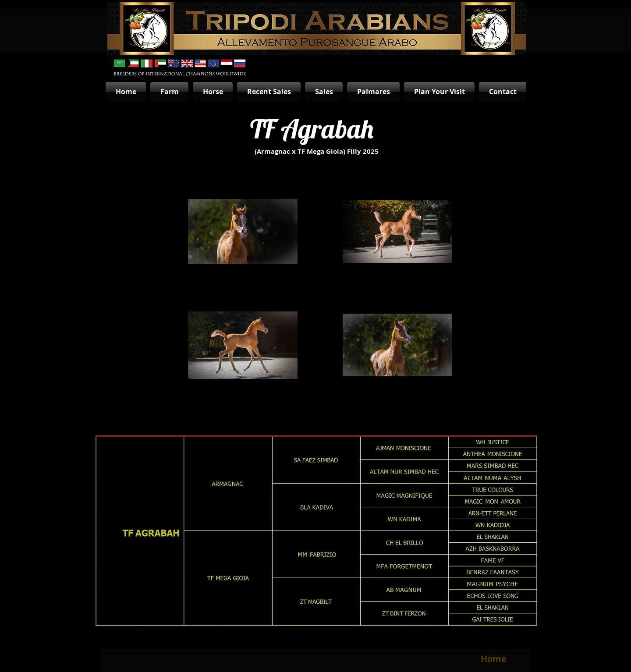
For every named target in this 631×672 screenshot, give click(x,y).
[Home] (493, 659)
